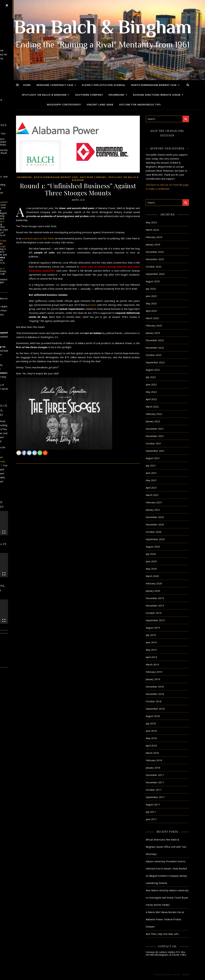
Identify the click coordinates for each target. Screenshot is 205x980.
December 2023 (155, 252)
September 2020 (155, 539)
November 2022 (155, 348)
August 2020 (153, 547)
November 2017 (155, 782)
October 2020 (154, 532)
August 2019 (153, 628)
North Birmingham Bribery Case (154, 85)
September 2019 (155, 620)
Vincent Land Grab (100, 104)
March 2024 (152, 230)
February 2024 (154, 237)
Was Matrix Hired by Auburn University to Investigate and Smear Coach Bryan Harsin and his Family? (167, 898)
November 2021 (155, 436)
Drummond (117, 95)
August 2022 (153, 370)
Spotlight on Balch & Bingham (44, 95)
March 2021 (152, 495)
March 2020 (152, 576)
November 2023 (155, 259)
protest (92, 305)
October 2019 (154, 613)
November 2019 (155, 605)
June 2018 (151, 731)
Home (27, 85)
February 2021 (154, 502)
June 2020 (151, 561)
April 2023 (151, 311)
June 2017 (151, 819)
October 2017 (154, 790)
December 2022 (155, 340)
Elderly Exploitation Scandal (104, 85)
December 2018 (155, 687)
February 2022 (154, 414)
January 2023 (153, 333)
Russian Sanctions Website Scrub (157, 95)
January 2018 (153, 768)
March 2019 (152, 664)
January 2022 (153, 421)
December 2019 (155, 598)
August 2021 (153, 458)
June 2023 (151, 296)
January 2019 (153, 679)
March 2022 (152, 407)
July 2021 (151, 465)
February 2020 (154, 583)
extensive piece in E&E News (38, 238)
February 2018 (154, 760)
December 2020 (155, 517)
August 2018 (153, 716)
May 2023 (151, 303)
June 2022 (151, 384)
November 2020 (155, 524)
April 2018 (151, 745)
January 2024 (153, 244)
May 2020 (151, 569)
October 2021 (154, 443)
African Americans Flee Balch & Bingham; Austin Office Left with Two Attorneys (166, 847)
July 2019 (151, 635)
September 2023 (155, 274)
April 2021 (151, 488)
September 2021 (155, 451)
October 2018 (154, 701)
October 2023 (154, 267)
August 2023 (153, 281)
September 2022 (155, 362)
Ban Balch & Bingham (103, 29)
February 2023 (154, 325)
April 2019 (151, 657)
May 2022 (151, 392)
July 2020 (151, 554)
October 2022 (154, 355)
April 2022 (151, 399)
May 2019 (151, 650)
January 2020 (153, 591)
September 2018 (155, 709)
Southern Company (89, 95)
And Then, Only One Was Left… (163, 934)
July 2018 (151, 723)
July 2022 (151, 377)
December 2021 (155, 429)
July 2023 (151, 289)
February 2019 (154, 672)
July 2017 (151, 812)
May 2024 (151, 222)
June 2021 (151, 473)
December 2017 (155, 775)
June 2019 (151, 642)
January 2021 (153, 510)
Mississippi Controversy (64, 104)
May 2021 (151, 480)
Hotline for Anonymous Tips (140, 104)
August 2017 (153, 804)
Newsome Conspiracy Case (55, 85)
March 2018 (152, 753)
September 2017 (155, 797)
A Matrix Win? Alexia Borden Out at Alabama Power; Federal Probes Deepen (165, 919)
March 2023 (152, 318)
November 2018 (155, 694)
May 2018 (151, 738)
